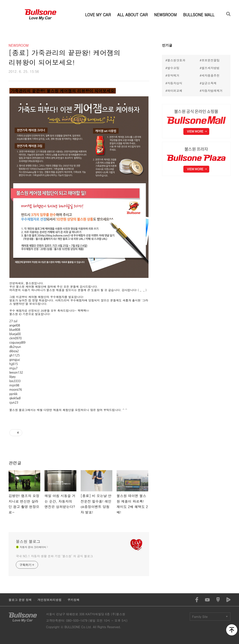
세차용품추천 (211, 75)
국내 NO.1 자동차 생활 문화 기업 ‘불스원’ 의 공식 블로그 (54, 556)
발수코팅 (173, 68)
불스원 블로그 (28, 541)
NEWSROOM (165, 15)
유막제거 (173, 75)
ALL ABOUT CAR (132, 15)
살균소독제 (209, 83)
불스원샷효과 (176, 60)
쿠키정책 (73, 600)
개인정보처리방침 (50, 600)
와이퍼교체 (175, 91)
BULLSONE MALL (199, 15)
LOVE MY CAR (98, 15)
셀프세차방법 (211, 68)
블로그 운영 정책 (20, 600)
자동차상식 (175, 83)
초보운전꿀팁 (211, 60)
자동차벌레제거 (212, 91)
